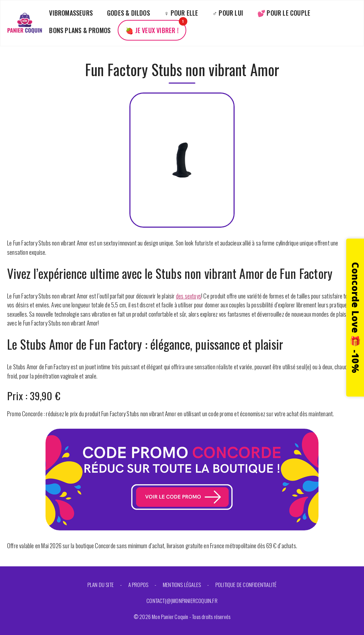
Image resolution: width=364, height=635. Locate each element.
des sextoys (189, 296)
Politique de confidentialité (246, 584)
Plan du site (101, 584)
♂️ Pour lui (228, 13)
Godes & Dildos (129, 13)
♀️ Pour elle (181, 13)
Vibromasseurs (71, 13)
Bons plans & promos (80, 30)
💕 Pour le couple (284, 13)
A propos (138, 584)
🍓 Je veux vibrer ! (152, 30)
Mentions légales (182, 584)
